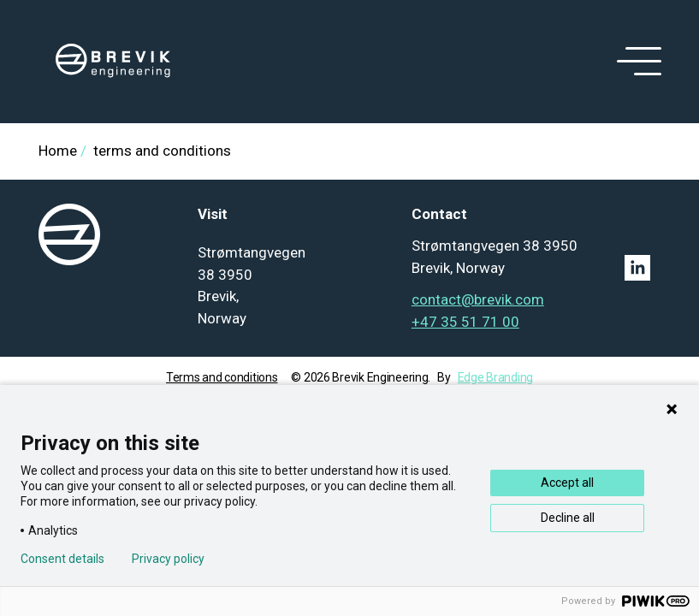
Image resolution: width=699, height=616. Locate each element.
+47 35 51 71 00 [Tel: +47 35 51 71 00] (465, 322)
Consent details (62, 559)
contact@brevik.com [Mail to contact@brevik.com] (478, 299)
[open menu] (636, 62)
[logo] (113, 62)
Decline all (568, 518)
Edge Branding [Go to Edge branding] (495, 377)
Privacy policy (168, 559)
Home (58, 151)
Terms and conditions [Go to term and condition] (222, 377)
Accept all (567, 483)
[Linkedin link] (643, 268)
